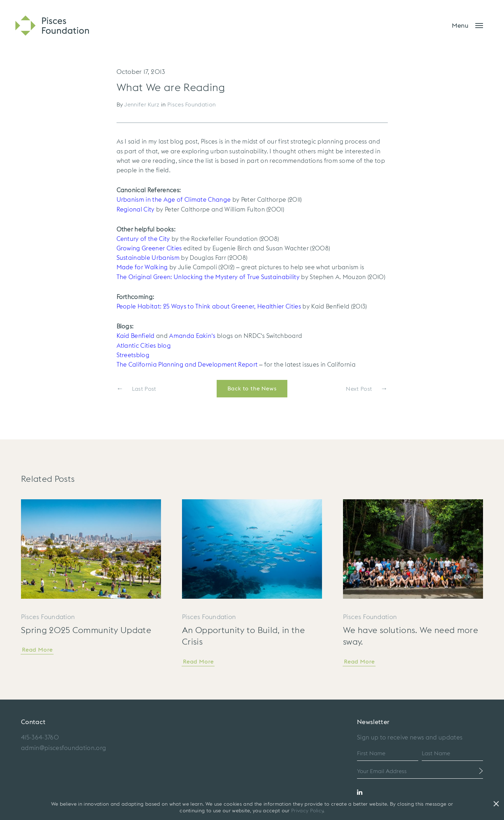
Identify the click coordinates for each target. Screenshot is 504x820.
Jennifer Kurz (142, 105)
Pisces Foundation (191, 105)
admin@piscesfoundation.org (64, 748)
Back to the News (252, 389)
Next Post (367, 389)
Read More (37, 650)
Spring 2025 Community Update (86, 631)
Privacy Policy (307, 811)
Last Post (136, 389)
